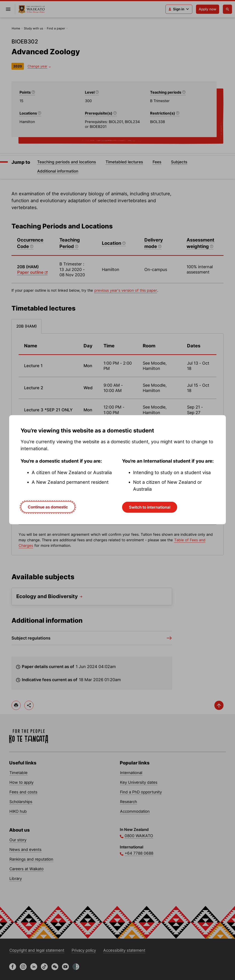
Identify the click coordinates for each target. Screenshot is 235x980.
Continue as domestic (48, 507)
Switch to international (150, 507)
